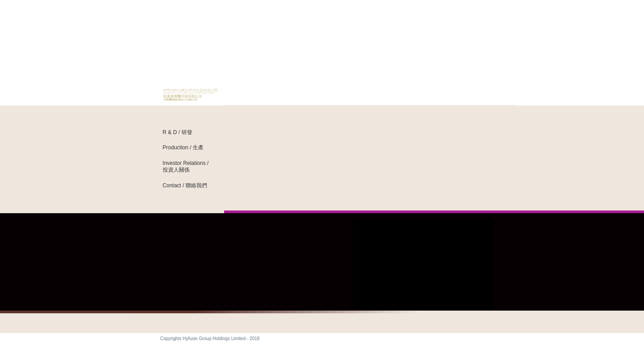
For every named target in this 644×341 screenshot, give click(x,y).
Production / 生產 (183, 147)
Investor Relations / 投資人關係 (186, 166)
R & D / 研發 (178, 132)
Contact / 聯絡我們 (185, 185)
